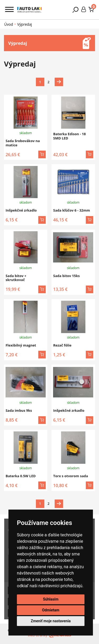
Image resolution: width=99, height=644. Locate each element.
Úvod (9, 24)
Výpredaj (25, 24)
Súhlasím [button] (51, 599)
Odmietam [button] (51, 610)
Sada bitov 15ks (66, 276)
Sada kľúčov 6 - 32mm (71, 210)
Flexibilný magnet (21, 345)
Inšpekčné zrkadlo (21, 210)
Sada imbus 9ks (19, 410)
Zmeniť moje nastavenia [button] (51, 621)
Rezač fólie (62, 345)
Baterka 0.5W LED (21, 476)
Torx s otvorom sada (70, 476)
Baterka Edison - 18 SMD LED (69, 136)
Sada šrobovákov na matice (23, 143)
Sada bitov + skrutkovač (16, 278)
